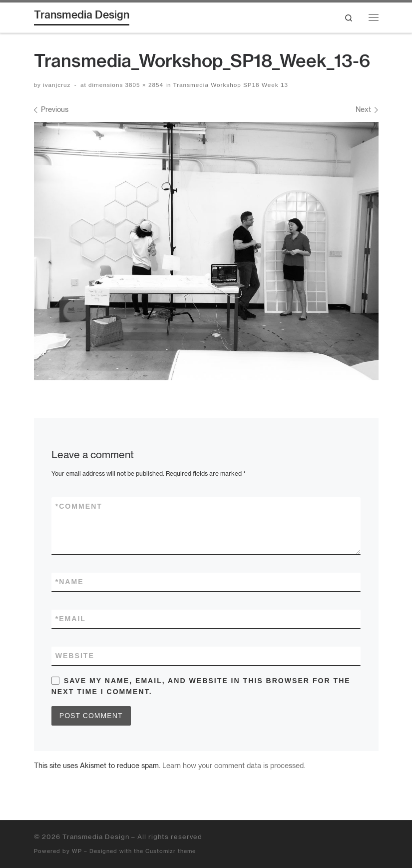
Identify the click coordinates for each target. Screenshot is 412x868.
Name (70, 582)
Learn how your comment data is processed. (234, 765)
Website (75, 656)
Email (71, 619)
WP (77, 851)
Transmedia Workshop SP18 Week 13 (229, 85)
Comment (79, 506)
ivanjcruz (57, 85)
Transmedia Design (96, 837)
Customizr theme (171, 851)
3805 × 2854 (143, 85)
